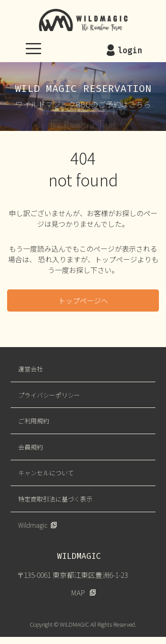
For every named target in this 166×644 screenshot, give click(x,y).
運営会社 (31, 369)
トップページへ (83, 300)
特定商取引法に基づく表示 (55, 499)
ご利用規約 (34, 421)
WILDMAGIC (83, 20)
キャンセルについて (46, 473)
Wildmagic (33, 525)
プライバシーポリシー (49, 395)
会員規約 (31, 447)
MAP (78, 593)
